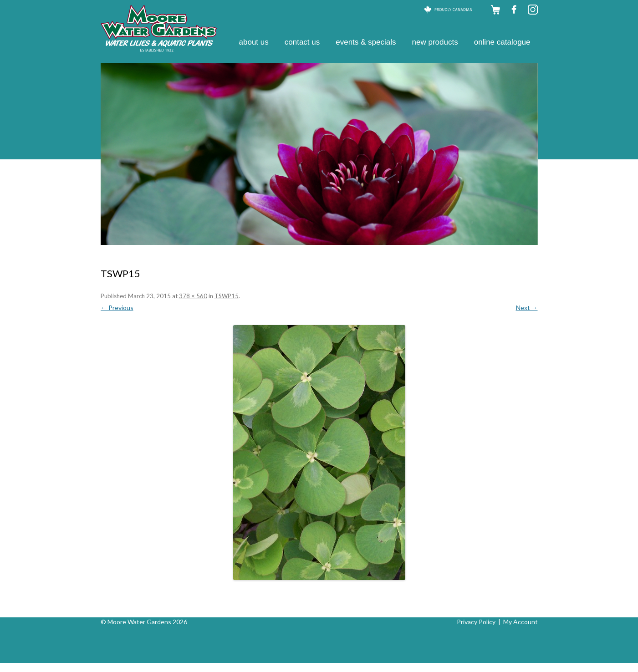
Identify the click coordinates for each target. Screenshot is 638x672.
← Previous (117, 308)
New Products (435, 42)
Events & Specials (366, 42)
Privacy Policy (476, 622)
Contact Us (302, 42)
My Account (521, 622)
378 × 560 (193, 296)
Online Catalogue (502, 42)
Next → (527, 308)
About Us (254, 42)
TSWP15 (227, 296)
